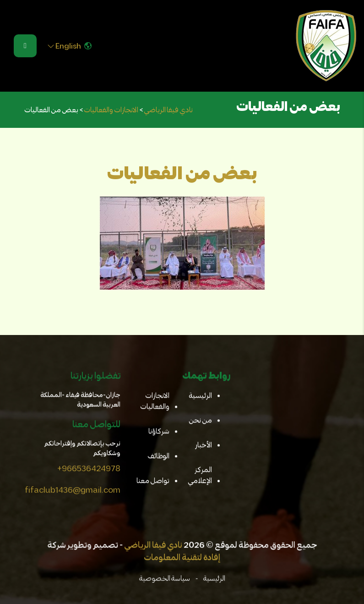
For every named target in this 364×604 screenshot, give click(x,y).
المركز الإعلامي (199, 475)
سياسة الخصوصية (164, 579)
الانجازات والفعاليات (155, 402)
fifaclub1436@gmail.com (72, 490)
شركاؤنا (159, 431)
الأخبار (203, 445)
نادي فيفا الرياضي (153, 545)
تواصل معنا (153, 480)
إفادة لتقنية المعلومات (182, 558)
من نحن (200, 420)
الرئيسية (200, 396)
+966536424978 (89, 468)
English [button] (69, 46)
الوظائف (158, 456)
